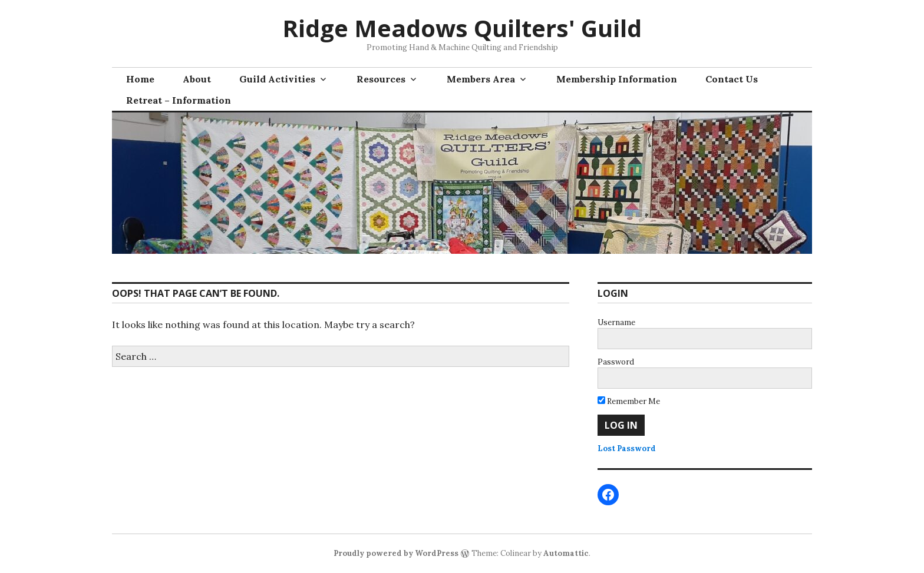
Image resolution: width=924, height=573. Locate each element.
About (197, 79)
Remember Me (629, 401)
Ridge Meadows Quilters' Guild (462, 28)
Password (616, 362)
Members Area (481, 79)
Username (616, 322)
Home (140, 79)
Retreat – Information (179, 100)
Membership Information (617, 79)
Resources (381, 79)
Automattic (566, 553)
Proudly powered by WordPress (396, 553)
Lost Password (627, 448)
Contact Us (732, 79)
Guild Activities (277, 79)
